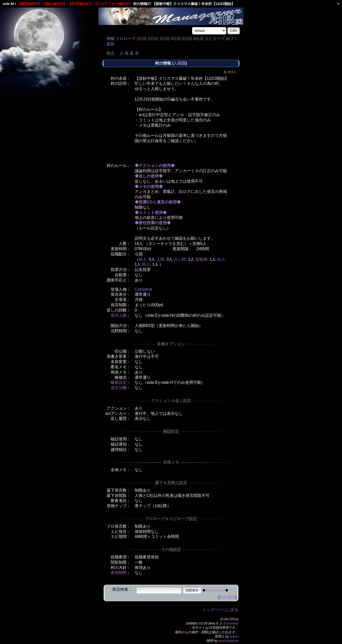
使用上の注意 (215, 590)
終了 (230, 39)
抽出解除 (228, 597)
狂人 (221, 259)
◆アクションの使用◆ (155, 166)
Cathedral (143, 289)
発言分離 (119, 388)
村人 (143, 259)
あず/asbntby (229, 623)
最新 (110, 44)
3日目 (165, 39)
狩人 (146, 264)
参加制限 (119, 573)
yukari (234, 636)
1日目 (142, 39)
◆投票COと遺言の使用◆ (158, 202)
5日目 (187, 39)
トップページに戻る (220, 610)
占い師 (180, 259)
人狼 (160, 259)
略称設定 (119, 382)
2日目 (153, 39)
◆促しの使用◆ (149, 176)
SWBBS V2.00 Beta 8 (202, 623)
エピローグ (215, 39)
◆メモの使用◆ (149, 187)
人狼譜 (180, 63)
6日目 (199, 39)
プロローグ (125, 39)
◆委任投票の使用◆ (153, 223)
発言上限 (119, 315)
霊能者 (201, 259)
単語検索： (122, 589)
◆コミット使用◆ (151, 213)
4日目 (176, 39)
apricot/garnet (229, 641)
